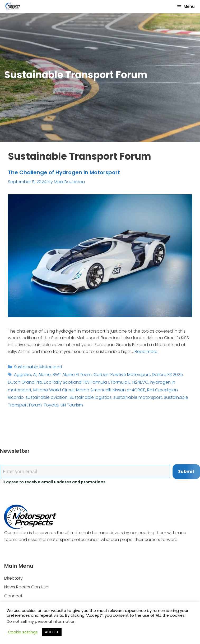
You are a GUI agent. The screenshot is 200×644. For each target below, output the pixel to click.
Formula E (121, 382)
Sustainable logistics (90, 397)
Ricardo (16, 397)
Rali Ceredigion (162, 390)
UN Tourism (72, 405)
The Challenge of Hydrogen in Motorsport (64, 172)
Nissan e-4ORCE (129, 390)
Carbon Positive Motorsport (122, 375)
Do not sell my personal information (41, 621)
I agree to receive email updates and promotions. (53, 482)
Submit (186, 471)
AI (35, 375)
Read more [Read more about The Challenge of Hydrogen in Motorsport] (146, 352)
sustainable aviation (47, 397)
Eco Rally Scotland (63, 382)
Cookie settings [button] (23, 632)
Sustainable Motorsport (38, 367)
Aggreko (23, 375)
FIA (86, 382)
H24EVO (140, 382)
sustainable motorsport (138, 397)
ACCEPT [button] (52, 632)
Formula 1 (100, 382)
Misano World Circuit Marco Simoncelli (72, 390)
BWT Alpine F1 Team (72, 375)
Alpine (45, 375)
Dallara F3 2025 (167, 375)
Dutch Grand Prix (25, 382)
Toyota (51, 405)
